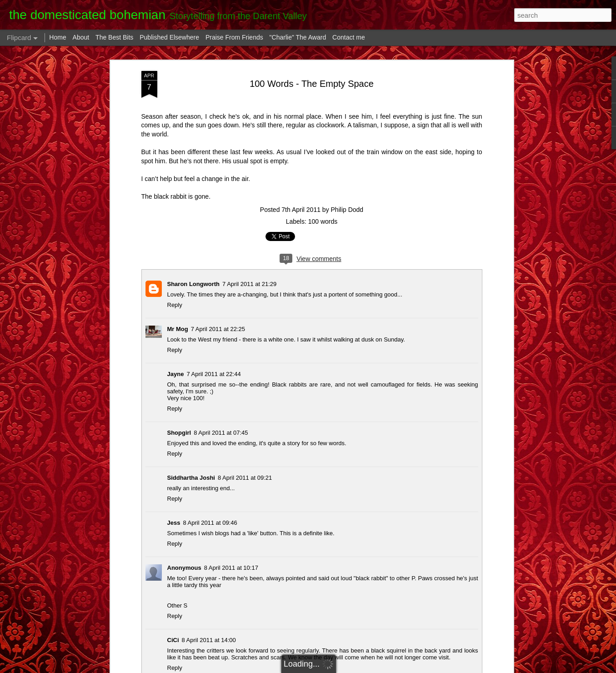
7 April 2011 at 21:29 (249, 284)
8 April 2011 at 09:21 (245, 478)
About (81, 37)
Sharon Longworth (194, 284)
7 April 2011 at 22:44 (213, 374)
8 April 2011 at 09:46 (210, 523)
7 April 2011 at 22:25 (218, 329)
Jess (174, 523)
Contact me (349, 37)
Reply (175, 305)
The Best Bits (114, 37)
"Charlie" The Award (298, 37)
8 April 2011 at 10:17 (231, 568)
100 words (323, 221)
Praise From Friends (234, 37)
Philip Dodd (347, 210)
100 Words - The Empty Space (312, 84)
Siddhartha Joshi (191, 478)
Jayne (176, 374)
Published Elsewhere (169, 37)
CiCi (173, 640)
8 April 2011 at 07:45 (221, 433)
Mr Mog (178, 329)
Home (58, 37)
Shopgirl (179, 433)
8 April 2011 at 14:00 (209, 640)
